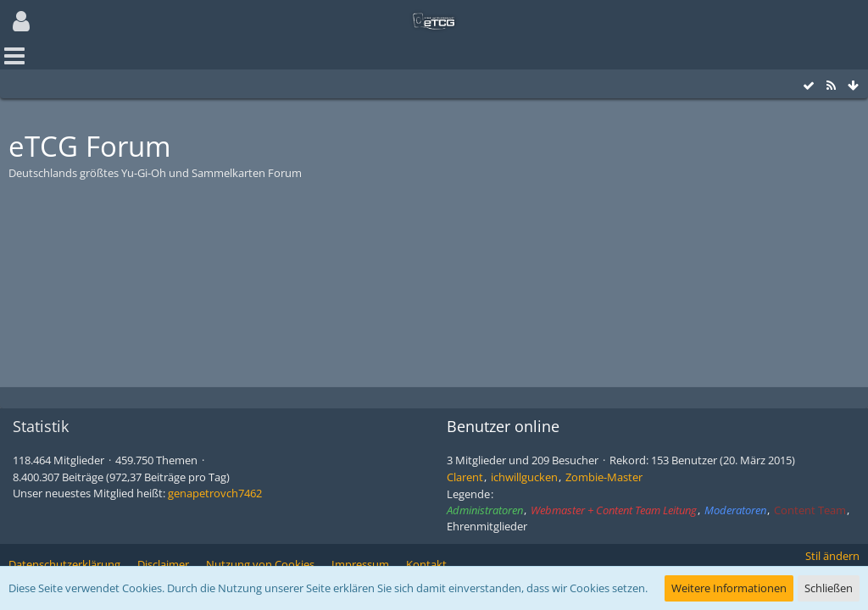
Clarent (465, 477)
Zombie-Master (604, 477)
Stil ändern (832, 556)
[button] (21, 21)
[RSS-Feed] (831, 86)
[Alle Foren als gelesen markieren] (809, 86)
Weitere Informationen (729, 588)
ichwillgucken (524, 477)
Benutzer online (503, 426)
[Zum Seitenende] (853, 86)
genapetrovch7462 (215, 493)
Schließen (829, 588)
